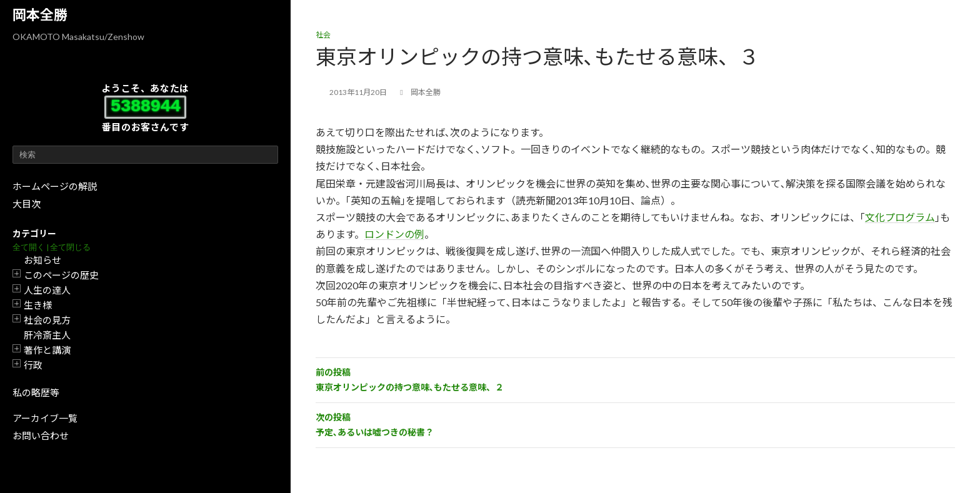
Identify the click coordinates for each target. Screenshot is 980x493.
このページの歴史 (61, 275)
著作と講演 (47, 350)
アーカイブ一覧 (45, 418)
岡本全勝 (40, 15)
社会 (323, 35)
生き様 (38, 305)
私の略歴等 (36, 392)
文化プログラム (900, 217)
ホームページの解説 (55, 186)
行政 (33, 365)
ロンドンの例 (394, 234)
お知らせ (42, 260)
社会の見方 (47, 320)
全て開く (29, 247)
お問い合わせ (41, 436)
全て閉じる (70, 247)
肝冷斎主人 (47, 335)
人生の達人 (47, 290)
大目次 (27, 204)
